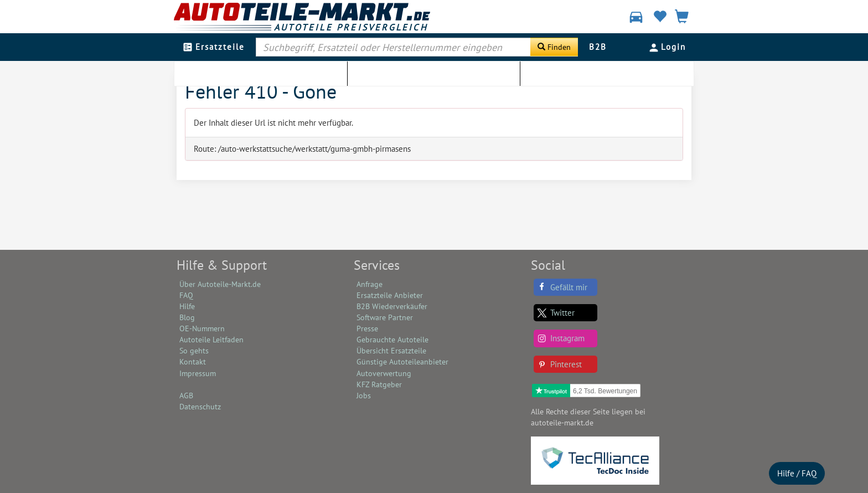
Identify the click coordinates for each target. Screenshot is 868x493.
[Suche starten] (554, 47)
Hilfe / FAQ (797, 473)
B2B (598, 47)
